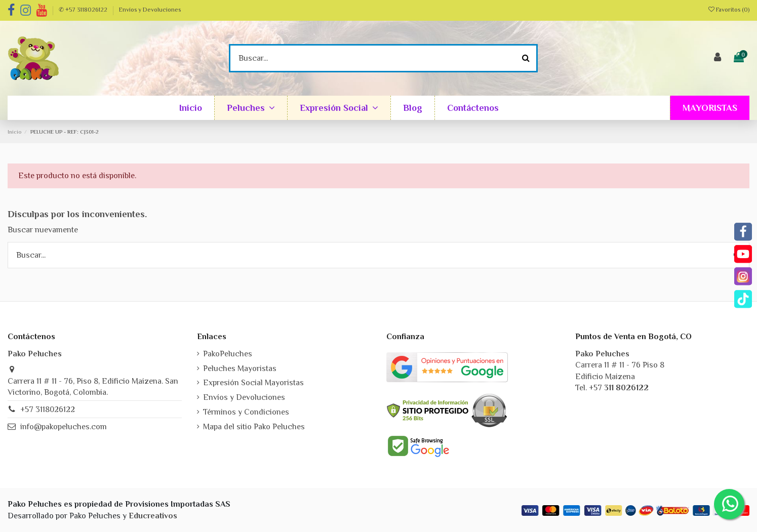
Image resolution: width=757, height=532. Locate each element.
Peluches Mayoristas (240, 369)
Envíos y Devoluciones (150, 10)
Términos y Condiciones (246, 412)
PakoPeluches (228, 354)
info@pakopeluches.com (64, 427)
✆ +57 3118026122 (84, 10)
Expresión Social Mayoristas (253, 383)
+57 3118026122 (48, 410)
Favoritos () (729, 10)
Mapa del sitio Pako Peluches (254, 427)
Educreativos (153, 516)
